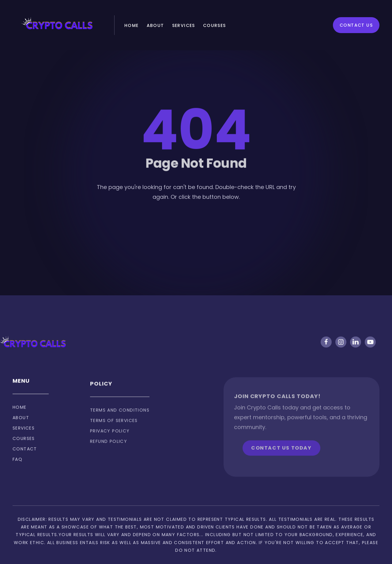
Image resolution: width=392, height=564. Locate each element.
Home (132, 25)
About (155, 25)
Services (184, 25)
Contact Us (356, 25)
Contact (25, 455)
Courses (215, 25)
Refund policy (109, 451)
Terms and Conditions (120, 419)
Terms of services (114, 430)
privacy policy (110, 440)
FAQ (17, 465)
